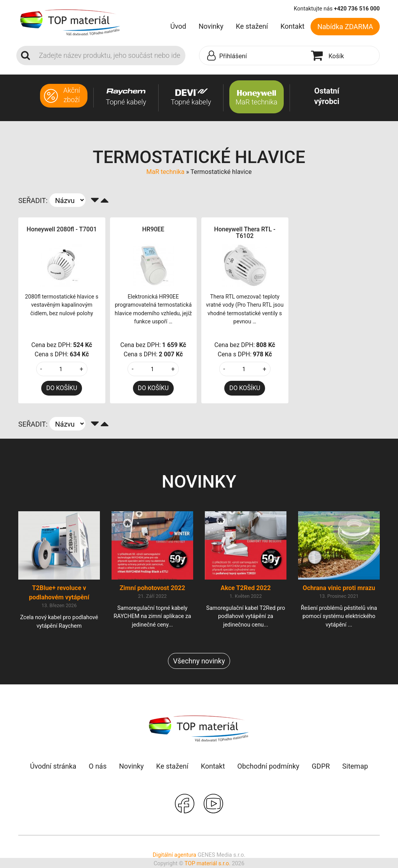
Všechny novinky (199, 661)
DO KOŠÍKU (62, 388)
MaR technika (166, 172)
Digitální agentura (175, 855)
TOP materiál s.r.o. (208, 864)
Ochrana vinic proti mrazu (339, 588)
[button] (253, 56)
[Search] (110, 56)
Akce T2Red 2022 (246, 588)
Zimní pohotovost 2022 (153, 588)
